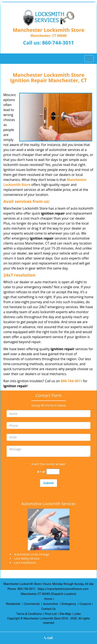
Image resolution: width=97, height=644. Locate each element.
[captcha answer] (53, 472)
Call (48, 638)
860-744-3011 (58, 43)
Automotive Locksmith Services (48, 504)
